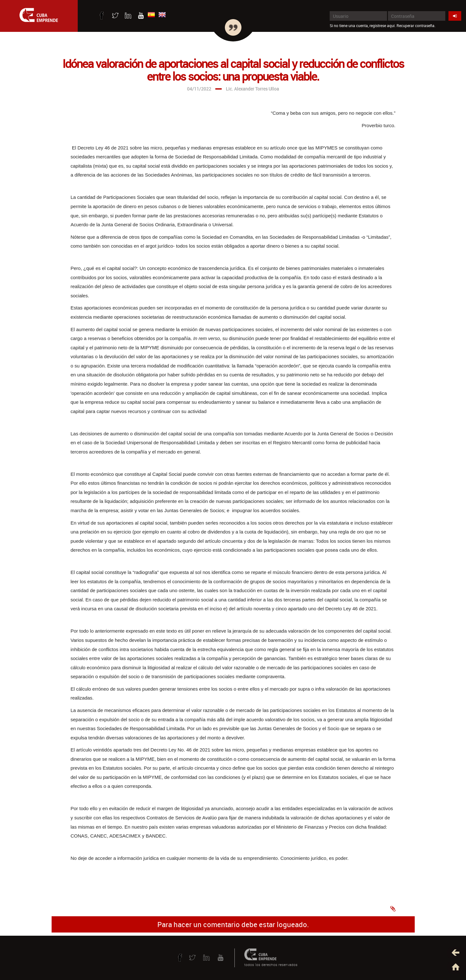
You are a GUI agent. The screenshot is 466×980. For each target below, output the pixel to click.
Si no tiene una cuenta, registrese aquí (362, 25)
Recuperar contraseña (416, 25)
